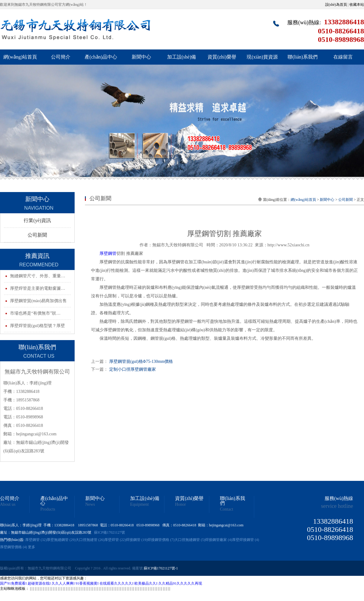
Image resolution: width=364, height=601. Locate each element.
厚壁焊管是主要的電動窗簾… (38, 288)
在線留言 (343, 57)
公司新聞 (37, 235)
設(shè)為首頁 (336, 5)
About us (8, 505)
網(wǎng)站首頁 (20, 57)
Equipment (139, 505)
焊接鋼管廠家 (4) (219, 540)
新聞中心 (141, 57)
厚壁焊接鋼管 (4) (246, 540)
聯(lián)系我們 (303, 57)
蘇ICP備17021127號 (110, 532)
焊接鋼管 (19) (137, 540)
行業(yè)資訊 (37, 220)
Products (48, 509)
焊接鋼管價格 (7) (161, 540)
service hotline (337, 506)
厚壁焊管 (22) (115, 540)
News (90, 505)
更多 (32, 547)
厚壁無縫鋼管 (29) (61, 540)
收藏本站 (357, 5)
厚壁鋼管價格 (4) (13, 547)
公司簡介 (61, 57)
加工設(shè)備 (182, 57)
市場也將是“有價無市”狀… (35, 313)
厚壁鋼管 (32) (36, 540)
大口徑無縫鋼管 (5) (190, 540)
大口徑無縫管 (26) (90, 540)
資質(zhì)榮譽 (222, 57)
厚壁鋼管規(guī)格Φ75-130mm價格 (141, 361)
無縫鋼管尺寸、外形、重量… (38, 276)
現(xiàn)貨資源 (262, 57)
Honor (180, 505)
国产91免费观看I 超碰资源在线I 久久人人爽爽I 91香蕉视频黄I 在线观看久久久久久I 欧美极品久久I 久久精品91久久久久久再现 (101, 583)
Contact (227, 509)
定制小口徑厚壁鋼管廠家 (133, 369)
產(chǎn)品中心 (101, 57)
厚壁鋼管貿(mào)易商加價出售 (38, 301)
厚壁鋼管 (108, 253)
